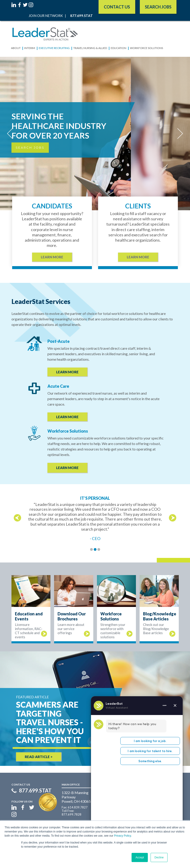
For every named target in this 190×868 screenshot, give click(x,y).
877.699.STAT (35, 791)
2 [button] (95, 549)
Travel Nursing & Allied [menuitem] (90, 48)
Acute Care (58, 386)
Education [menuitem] (118, 48)
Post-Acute (59, 341)
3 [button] (99, 549)
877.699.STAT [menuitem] (81, 16)
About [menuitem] (16, 48)
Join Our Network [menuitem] (46, 16)
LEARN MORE (67, 372)
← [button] (17, 518)
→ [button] (173, 518)
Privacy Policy (122, 836)
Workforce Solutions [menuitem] (146, 48)
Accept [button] (140, 857)
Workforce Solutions (68, 431)
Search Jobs (30, 148)
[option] (95, 518)
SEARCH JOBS (158, 7)
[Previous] (11, 134)
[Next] (179, 134)
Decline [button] (159, 857)
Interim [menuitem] (30, 48)
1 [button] (91, 549)
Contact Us (117, 7)
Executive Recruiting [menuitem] (54, 48)
